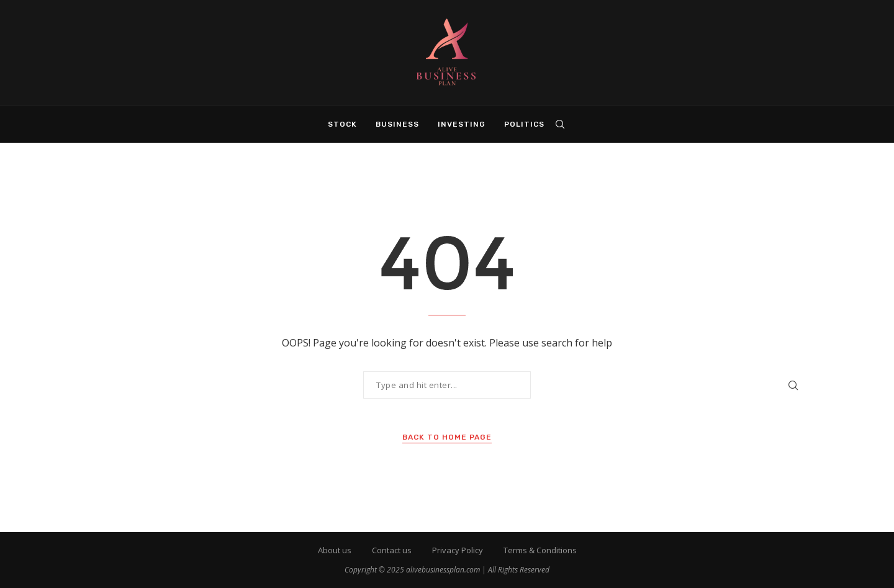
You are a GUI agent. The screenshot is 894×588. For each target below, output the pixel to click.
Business (397, 124)
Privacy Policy (458, 550)
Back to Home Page (447, 437)
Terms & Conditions (540, 550)
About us (335, 550)
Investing (462, 124)
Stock (342, 124)
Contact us (392, 550)
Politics (524, 124)
